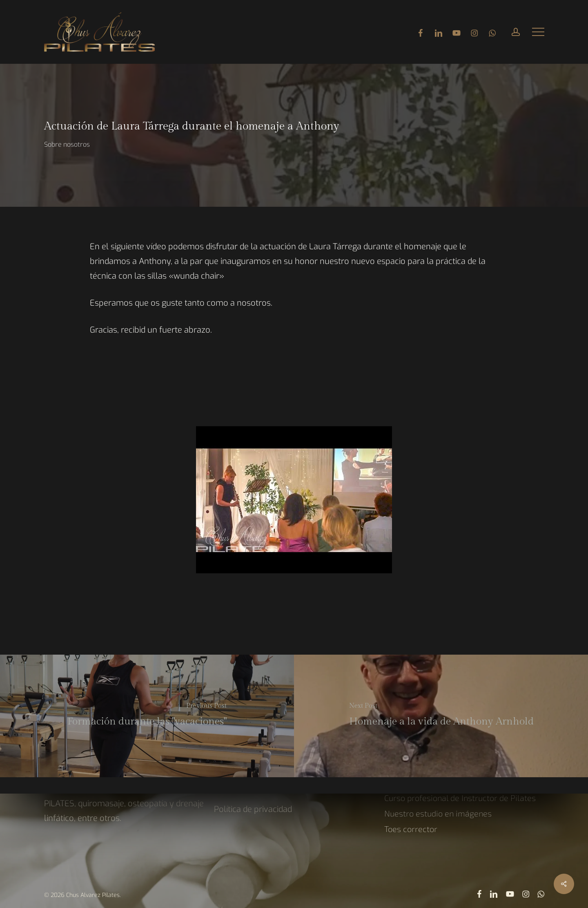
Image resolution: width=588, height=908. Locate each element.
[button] (538, 32)
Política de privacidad (253, 809)
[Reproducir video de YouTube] (294, 465)
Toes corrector (411, 829)
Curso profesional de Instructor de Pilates (460, 798)
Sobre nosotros (67, 144)
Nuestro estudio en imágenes (438, 813)
